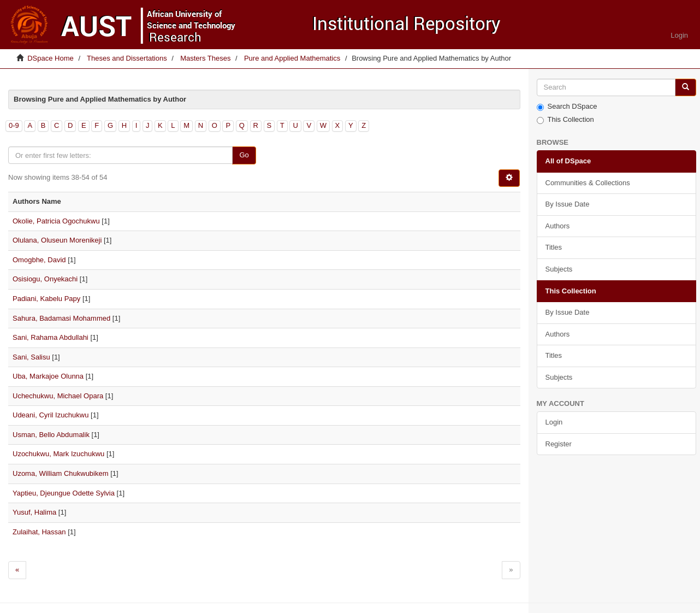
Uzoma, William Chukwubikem (61, 473)
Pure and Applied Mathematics (292, 58)
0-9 (14, 125)
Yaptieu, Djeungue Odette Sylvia (64, 493)
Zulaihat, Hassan (39, 532)
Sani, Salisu (31, 357)
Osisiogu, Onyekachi (45, 279)
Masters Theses (205, 58)
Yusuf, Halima (34, 512)
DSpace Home (51, 58)
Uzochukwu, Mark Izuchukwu (58, 454)
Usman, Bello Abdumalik (51, 435)
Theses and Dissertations (127, 58)
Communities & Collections (588, 183)
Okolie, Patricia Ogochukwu (56, 221)
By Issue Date (568, 204)
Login (554, 422)
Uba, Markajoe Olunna (48, 376)
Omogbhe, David (39, 260)
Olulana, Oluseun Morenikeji (57, 240)
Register (559, 444)
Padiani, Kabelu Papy (46, 299)
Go (244, 155)
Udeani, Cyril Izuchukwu (51, 415)
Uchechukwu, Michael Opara (58, 396)
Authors (558, 226)
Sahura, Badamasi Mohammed (61, 318)
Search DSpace (567, 107)
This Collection (565, 120)
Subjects (559, 269)
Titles (554, 247)
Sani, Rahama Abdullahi (51, 337)
